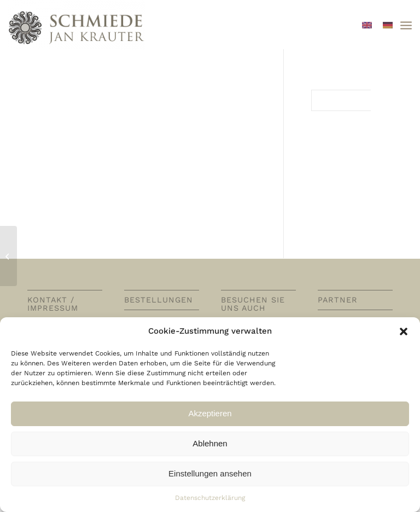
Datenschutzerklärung (210, 498)
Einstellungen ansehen (210, 473)
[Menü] (406, 25)
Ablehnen (210, 443)
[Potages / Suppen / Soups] (8, 256)
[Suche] (352, 100)
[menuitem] (406, 25)
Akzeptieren (210, 413)
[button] (404, 331)
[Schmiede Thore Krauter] (77, 25)
